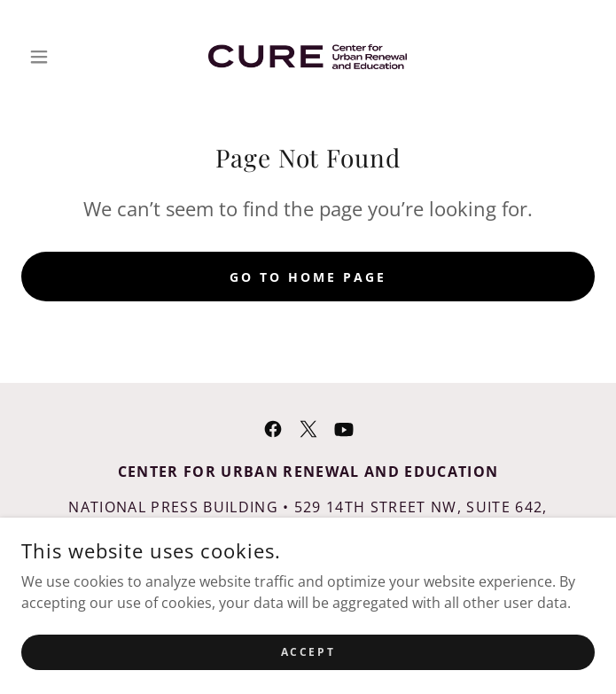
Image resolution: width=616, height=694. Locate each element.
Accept (308, 676)
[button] (64, 57)
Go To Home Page (308, 277)
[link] (308, 57)
